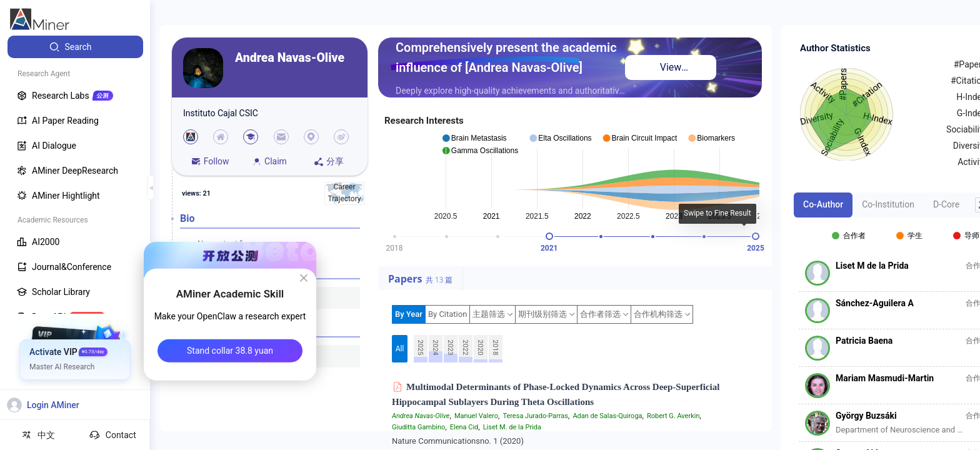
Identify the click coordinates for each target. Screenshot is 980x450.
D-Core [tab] (946, 204)
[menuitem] (75, 47)
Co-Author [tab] (823, 204)
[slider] (549, 236)
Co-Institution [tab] (888, 204)
